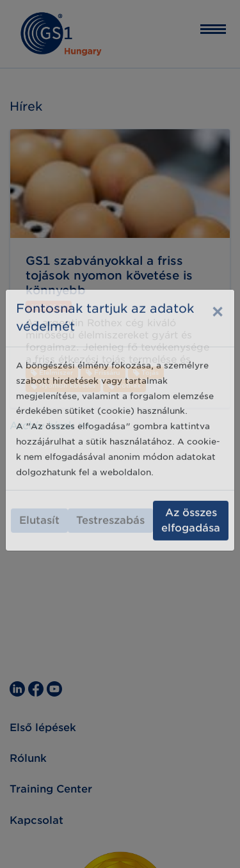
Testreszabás (110, 505)
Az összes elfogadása (191, 505)
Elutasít (39, 505)
